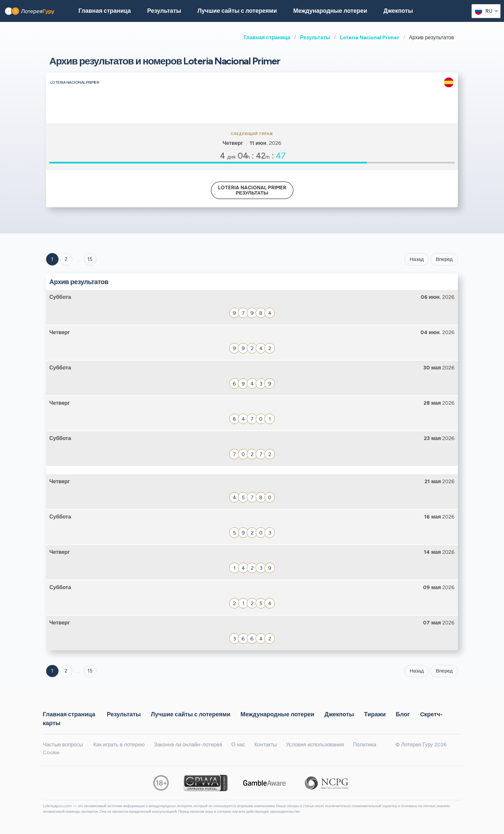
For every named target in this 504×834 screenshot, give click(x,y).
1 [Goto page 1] (52, 259)
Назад (417, 259)
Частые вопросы (63, 745)
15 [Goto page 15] (90, 671)
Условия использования (315, 745)
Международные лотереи (330, 11)
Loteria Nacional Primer (370, 37)
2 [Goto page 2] (66, 259)
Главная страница (267, 37)
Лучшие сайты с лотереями (237, 11)
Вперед (444, 259)
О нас (238, 745)
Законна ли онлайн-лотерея (188, 745)
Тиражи (375, 714)
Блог (403, 714)
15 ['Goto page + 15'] (90, 259)
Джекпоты (398, 11)
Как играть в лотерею (119, 745)
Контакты (266, 745)
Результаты (315, 37)
